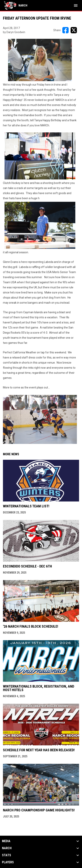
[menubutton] (76, 5)
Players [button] (8, 862)
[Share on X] (74, 30)
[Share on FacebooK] (65, 30)
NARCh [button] (7, 848)
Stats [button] (6, 855)
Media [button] (6, 841)
